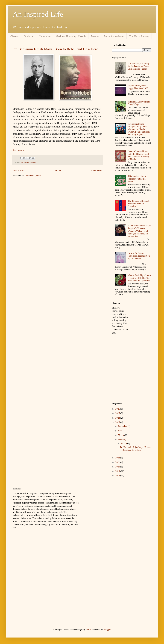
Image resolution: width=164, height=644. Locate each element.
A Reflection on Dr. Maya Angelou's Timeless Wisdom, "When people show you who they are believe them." (139, 231)
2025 (118, 413)
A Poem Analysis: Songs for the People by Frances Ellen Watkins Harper (139, 66)
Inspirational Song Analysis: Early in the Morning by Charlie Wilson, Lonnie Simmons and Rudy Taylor (139, 129)
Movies (95, 36)
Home (58, 170)
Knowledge (45, 36)
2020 (118, 467)
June (120, 431)
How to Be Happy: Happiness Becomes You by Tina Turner (139, 256)
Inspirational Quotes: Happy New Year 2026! (138, 87)
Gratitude (29, 36)
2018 (118, 476)
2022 (118, 458)
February (122, 440)
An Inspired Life (38, 14)
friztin (88, 630)
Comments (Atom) (33, 176)
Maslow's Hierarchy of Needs (71, 36)
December (123, 426)
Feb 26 (124, 443)
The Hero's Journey (139, 36)
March (121, 435)
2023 (118, 422)
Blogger (107, 630)
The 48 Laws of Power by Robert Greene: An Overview (139, 204)
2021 (118, 462)
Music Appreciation (114, 36)
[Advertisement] (147, 350)
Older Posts (97, 170)
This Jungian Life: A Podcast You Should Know (137, 179)
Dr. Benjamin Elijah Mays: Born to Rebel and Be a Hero (55, 49)
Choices (15, 36)
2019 (118, 471)
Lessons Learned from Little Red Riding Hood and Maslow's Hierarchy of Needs (138, 155)
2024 (118, 418)
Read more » (18, 150)
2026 (118, 409)
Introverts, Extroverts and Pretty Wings (139, 103)
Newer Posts (19, 170)
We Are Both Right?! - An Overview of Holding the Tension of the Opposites (139, 278)
